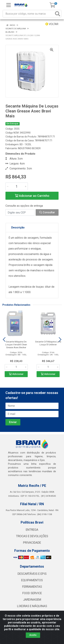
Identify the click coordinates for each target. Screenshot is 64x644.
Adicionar (16, 374)
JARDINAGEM (32, 600)
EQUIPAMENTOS (32, 580)
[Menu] (9, 5)
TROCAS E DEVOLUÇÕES (32, 536)
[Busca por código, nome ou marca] (29, 14)
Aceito (33, 635)
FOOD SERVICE (32, 593)
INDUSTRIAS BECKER (29, 148)
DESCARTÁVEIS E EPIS (32, 574)
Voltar (52, 24)
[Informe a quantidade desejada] (17, 186)
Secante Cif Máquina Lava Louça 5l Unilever (48, 343)
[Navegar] (4, 340)
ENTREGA (32, 530)
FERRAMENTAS (32, 587)
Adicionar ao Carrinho (32, 196)
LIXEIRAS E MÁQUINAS (32, 606)
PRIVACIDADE (32, 543)
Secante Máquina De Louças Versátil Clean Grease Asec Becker (16, 344)
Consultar (47, 212)
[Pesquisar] (58, 14)
